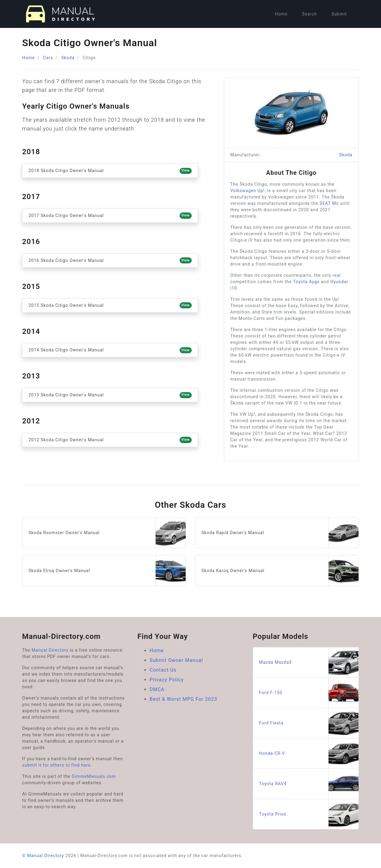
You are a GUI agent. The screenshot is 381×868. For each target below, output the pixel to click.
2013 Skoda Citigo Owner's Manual (110, 395)
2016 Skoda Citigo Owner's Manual (110, 260)
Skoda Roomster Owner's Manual (107, 533)
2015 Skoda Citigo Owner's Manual (110, 305)
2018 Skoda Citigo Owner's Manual (110, 171)
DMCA (157, 689)
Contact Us (163, 670)
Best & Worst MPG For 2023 (183, 699)
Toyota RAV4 (309, 784)
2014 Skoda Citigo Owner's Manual (110, 350)
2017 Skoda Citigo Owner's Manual (110, 215)
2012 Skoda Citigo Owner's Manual (110, 440)
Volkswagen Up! (247, 191)
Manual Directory (50, 650)
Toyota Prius (309, 814)
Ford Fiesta (309, 723)
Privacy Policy (167, 680)
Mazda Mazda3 (309, 662)
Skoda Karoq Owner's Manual (280, 571)
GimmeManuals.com (94, 776)
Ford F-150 (309, 693)
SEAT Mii (329, 203)
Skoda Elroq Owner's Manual (107, 571)
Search (310, 14)
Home (281, 14)
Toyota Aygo (306, 282)
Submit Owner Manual (176, 660)
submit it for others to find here (56, 765)
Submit (339, 14)
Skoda (68, 58)
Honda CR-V (309, 753)
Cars (48, 58)
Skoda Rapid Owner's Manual (280, 533)
